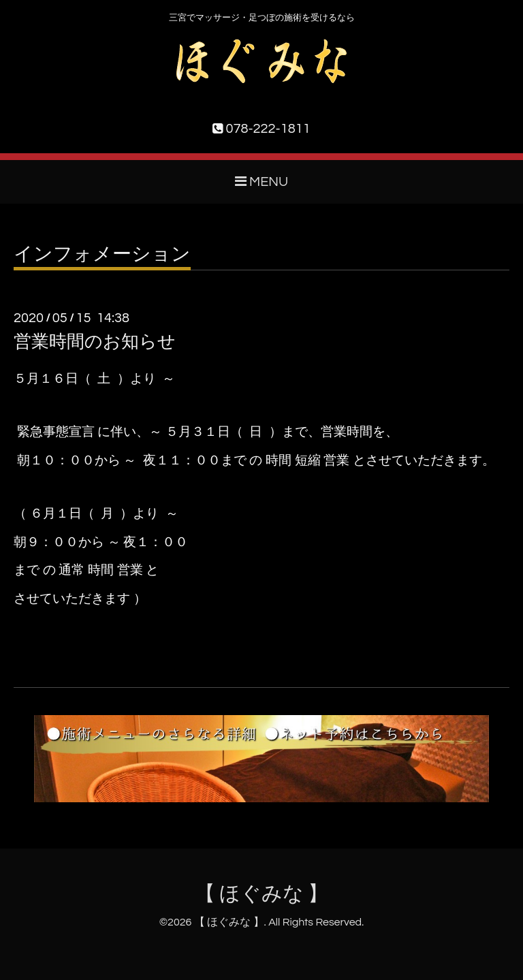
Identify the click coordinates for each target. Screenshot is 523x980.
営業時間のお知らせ (95, 342)
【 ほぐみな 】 (262, 894)
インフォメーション (102, 255)
